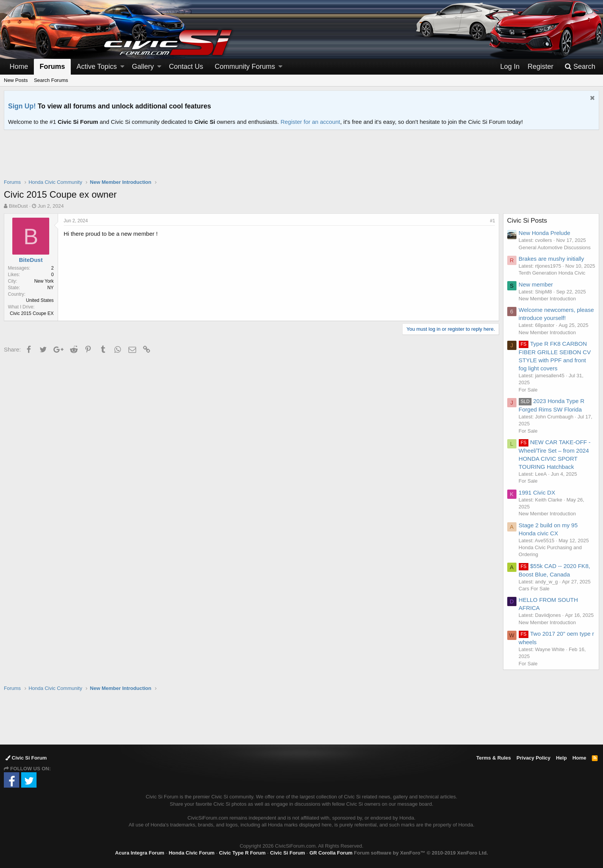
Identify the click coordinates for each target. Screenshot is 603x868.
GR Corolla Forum (331, 853)
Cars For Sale (534, 596)
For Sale (528, 397)
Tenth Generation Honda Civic (552, 280)
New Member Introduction (547, 306)
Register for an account (310, 122)
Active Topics (97, 67)
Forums (52, 67)
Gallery (143, 67)
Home (19, 67)
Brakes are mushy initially (551, 259)
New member (536, 291)
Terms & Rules (493, 758)
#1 (492, 221)
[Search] (580, 67)
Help (561, 758)
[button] (122, 67)
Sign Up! (22, 106)
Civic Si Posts (527, 221)
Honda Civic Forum (192, 853)
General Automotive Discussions (555, 247)
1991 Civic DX (537, 499)
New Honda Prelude (545, 233)
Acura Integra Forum (140, 853)
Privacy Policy (533, 758)
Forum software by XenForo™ (421, 853)
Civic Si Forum (26, 758)
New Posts (16, 80)
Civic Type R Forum (242, 853)
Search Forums (51, 80)
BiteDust (18, 206)
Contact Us (186, 67)
